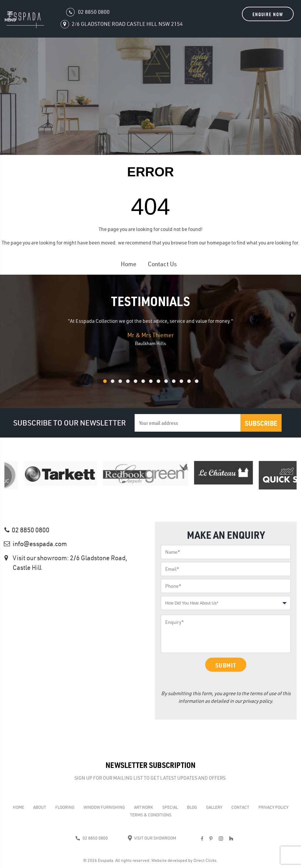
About (40, 807)
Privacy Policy (273, 807)
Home (129, 264)
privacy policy (257, 701)
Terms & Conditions (151, 815)
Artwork (144, 807)
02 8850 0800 (31, 530)
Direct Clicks (205, 860)
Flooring (65, 807)
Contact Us (162, 264)
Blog (192, 807)
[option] (150, 332)
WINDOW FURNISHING (104, 807)
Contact (240, 807)
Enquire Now (268, 14)
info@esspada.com (40, 544)
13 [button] (204, 384)
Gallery (214, 807)
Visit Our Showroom (152, 838)
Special (170, 807)
